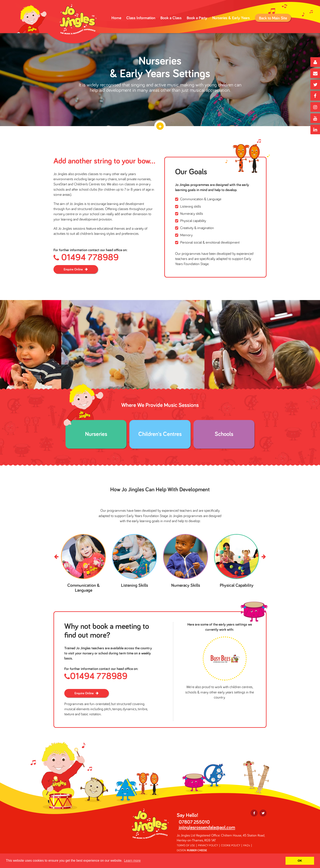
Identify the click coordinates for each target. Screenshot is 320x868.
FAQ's (247, 846)
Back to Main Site (273, 18)
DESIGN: (192, 850)
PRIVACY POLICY (208, 846)
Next (264, 557)
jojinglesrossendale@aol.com (207, 828)
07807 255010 (194, 822)
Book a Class (171, 18)
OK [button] (300, 861)
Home (116, 18)
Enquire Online (73, 269)
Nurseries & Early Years (231, 18)
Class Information (141, 18)
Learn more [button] (132, 861)
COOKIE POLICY (231, 846)
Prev (56, 557)
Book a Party (197, 18)
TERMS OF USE (186, 846)
